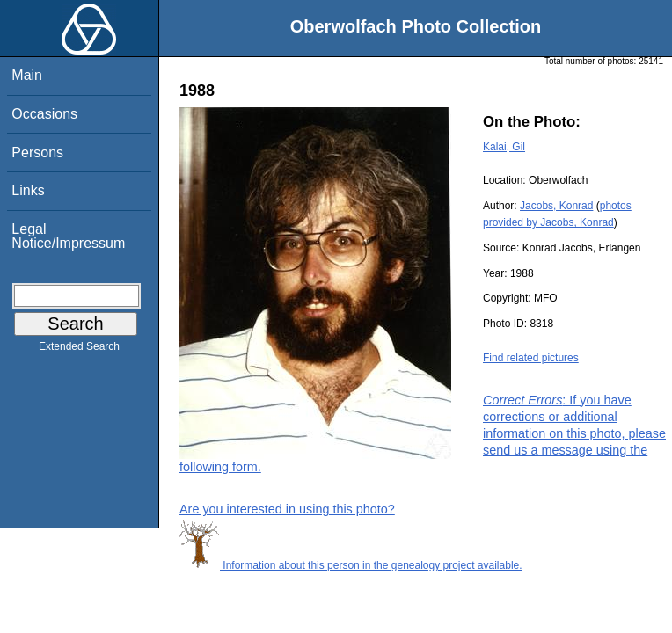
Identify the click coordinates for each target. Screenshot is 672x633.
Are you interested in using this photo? (287, 509)
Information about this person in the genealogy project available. (351, 565)
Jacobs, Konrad (556, 206)
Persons (37, 153)
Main (27, 75)
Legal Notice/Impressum (68, 236)
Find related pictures (531, 358)
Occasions (44, 114)
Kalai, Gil (504, 147)
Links (28, 190)
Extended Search (79, 350)
